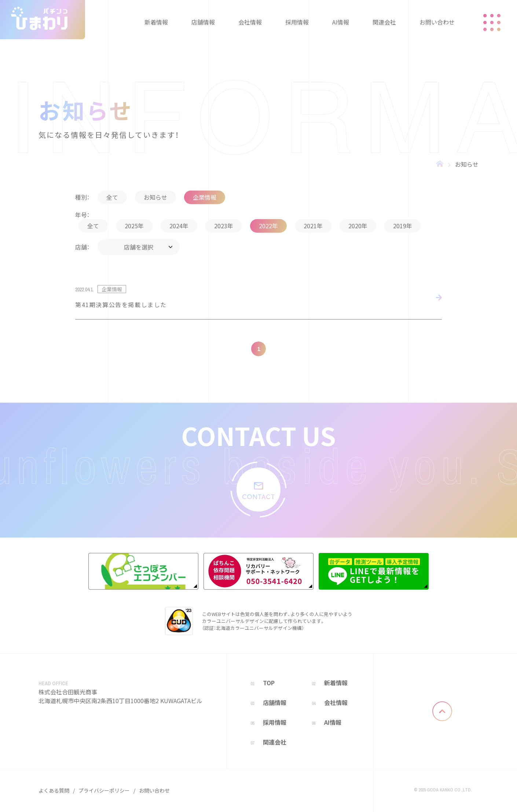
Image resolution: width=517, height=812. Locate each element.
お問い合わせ (154, 790)
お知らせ (467, 164)
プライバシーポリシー (104, 790)
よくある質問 (54, 790)
